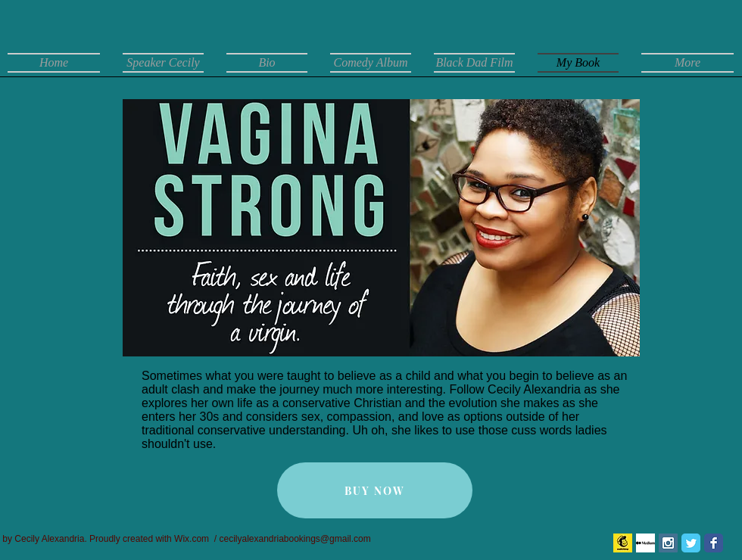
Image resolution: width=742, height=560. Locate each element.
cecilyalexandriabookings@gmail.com (295, 539)
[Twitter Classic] (691, 543)
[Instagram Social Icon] (668, 543)
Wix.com (192, 539)
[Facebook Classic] (714, 543)
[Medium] (645, 543)
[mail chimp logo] (623, 543)
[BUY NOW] (375, 490)
